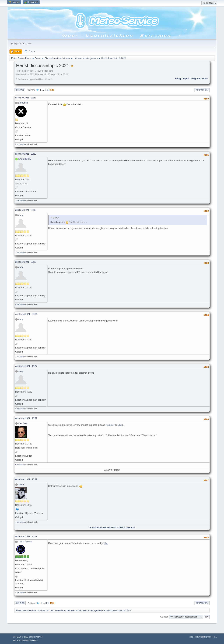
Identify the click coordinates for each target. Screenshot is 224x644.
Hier (106, 543)
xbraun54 (23, 103)
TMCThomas (25, 542)
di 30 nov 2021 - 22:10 (26, 154)
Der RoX (23, 423)
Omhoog (20, 603)
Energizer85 (25, 159)
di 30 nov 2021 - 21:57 (26, 98)
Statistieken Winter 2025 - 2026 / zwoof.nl (112, 527)
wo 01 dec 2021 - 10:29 (26, 479)
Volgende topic (199, 79)
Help (191, 637)
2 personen (20, 144)
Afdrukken (202, 90)
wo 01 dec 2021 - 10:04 (26, 366)
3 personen (20, 357)
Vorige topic (182, 79)
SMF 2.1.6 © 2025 (20, 637)
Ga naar (164, 617)
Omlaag (20, 90)
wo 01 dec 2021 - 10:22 (26, 418)
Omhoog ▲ (212, 637)
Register (110, 425)
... (43, 90)
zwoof (21, 484)
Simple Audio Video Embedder (25, 640)
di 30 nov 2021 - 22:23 (26, 262)
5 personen (20, 304)
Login (121, 425)
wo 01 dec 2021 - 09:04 (26, 314)
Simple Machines (36, 637)
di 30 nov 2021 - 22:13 (26, 210)
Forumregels (200, 637)
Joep (21, 215)
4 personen (20, 409)
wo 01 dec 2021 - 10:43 (26, 537)
